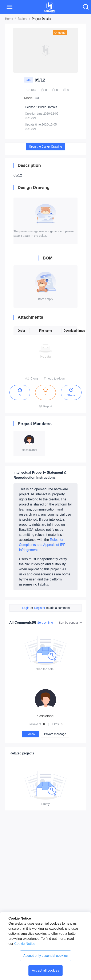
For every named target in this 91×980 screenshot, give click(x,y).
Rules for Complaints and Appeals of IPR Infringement (42, 545)
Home (9, 19)
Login (26, 608)
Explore (22, 19)
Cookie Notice (24, 944)
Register (40, 608)
